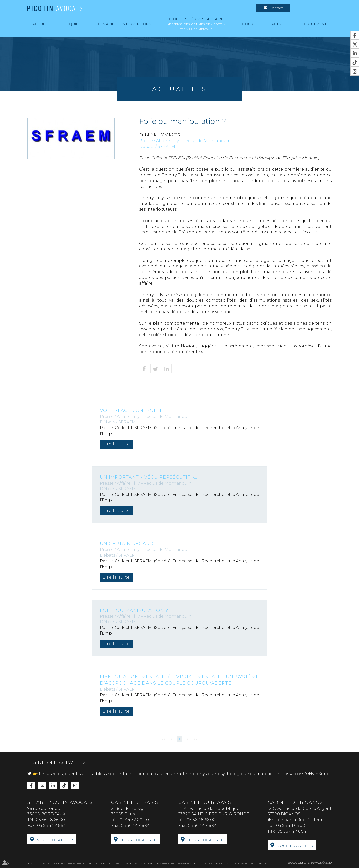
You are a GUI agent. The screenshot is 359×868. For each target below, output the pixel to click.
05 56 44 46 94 (52, 825)
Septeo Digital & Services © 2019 (310, 862)
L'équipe (72, 24)
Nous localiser (55, 840)
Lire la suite (116, 444)
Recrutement (313, 24)
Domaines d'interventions (124, 24)
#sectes (55, 774)
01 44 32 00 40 (134, 820)
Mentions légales (245, 863)
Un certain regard (127, 544)
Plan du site (224, 863)
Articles (264, 863)
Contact (276, 8)
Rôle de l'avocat (204, 863)
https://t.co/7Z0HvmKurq (303, 774)
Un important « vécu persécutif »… (149, 477)
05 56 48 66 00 (50, 820)
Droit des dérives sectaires (197, 24)
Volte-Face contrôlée (132, 410)
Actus (278, 24)
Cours (249, 24)
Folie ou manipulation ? (134, 610)
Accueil (40, 24)
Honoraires (184, 863)
